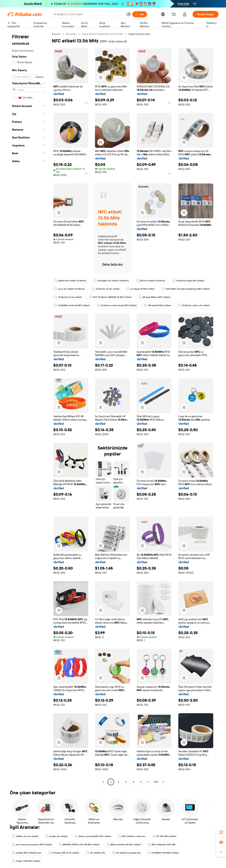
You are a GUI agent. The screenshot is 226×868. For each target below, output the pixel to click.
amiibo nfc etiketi (56, 836)
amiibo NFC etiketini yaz (27, 853)
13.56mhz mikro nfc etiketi (194, 305)
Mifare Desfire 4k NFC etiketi (124, 845)
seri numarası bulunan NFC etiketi (32, 845)
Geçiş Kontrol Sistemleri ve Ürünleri (102, 34)
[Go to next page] (163, 782)
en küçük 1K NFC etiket (141, 289)
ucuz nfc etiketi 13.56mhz (70, 289)
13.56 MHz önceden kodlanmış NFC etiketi (186, 289)
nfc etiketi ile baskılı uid (126, 853)
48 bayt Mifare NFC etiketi (154, 297)
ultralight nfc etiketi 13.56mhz (111, 281)
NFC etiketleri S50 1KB (162, 845)
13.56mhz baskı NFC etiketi (188, 281)
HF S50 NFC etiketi (164, 836)
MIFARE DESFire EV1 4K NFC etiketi (79, 845)
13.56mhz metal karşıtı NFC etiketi (117, 305)
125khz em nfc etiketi (25, 836)
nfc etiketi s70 (96, 853)
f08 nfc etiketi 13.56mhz (151, 281)
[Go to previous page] (103, 782)
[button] (129, 14)
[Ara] (140, 14)
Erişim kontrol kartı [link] (139, 34)
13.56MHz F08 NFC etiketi (163, 853)
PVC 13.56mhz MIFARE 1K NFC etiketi (110, 297)
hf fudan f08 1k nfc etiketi (64, 853)
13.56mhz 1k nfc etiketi (106, 289)
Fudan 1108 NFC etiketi (26, 861)
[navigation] (29, 408)
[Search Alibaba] (89, 14)
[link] (221, 832)
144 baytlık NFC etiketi (157, 305)
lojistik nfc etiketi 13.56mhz (70, 281)
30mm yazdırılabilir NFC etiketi (93, 836)
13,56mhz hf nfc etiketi (68, 297)
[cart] (174, 15)
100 (156, 782)
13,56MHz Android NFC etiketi (72, 305)
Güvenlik (71, 34)
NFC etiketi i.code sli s (132, 836)
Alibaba (56, 34)
